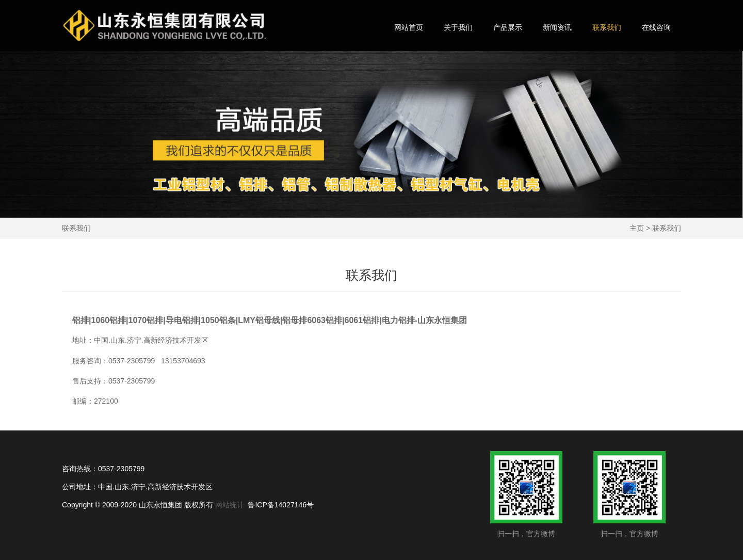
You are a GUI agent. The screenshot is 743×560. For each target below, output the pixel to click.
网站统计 (230, 505)
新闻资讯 (557, 27)
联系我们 (607, 27)
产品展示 (508, 27)
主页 (637, 228)
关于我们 (458, 27)
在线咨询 (656, 27)
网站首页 (409, 27)
